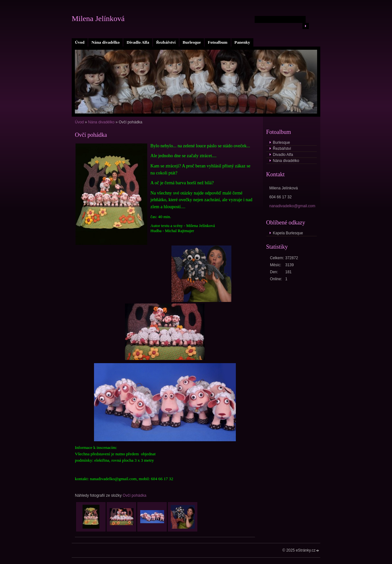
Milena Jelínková (98, 18)
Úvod (80, 42)
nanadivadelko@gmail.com (292, 206)
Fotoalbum (218, 42)
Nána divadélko (105, 42)
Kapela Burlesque (288, 233)
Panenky (242, 42)
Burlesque (192, 42)
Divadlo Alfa (138, 42)
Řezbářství (166, 42)
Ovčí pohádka (134, 495)
